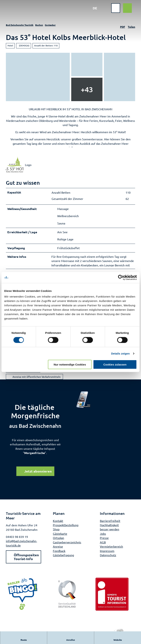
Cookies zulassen (115, 365)
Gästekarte (60, 538)
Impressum (107, 555)
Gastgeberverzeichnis (67, 546)
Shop (56, 534)
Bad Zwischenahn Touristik (20, 25)
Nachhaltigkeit (109, 529)
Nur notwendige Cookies (70, 365)
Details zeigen (120, 353)
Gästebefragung (63, 559)
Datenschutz (108, 559)
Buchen (39, 25)
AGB (103, 546)
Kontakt (58, 525)
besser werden (110, 534)
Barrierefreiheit (110, 525)
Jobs (103, 538)
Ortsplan (58, 542)
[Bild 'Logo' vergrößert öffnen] (15, 167)
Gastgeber (50, 25)
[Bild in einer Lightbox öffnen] (84, 404)
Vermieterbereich (111, 551)
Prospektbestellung (66, 529)
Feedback (59, 555)
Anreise (58, 551)
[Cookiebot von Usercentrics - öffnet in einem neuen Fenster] (121, 277)
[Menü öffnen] (113, 11)
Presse (104, 542)
